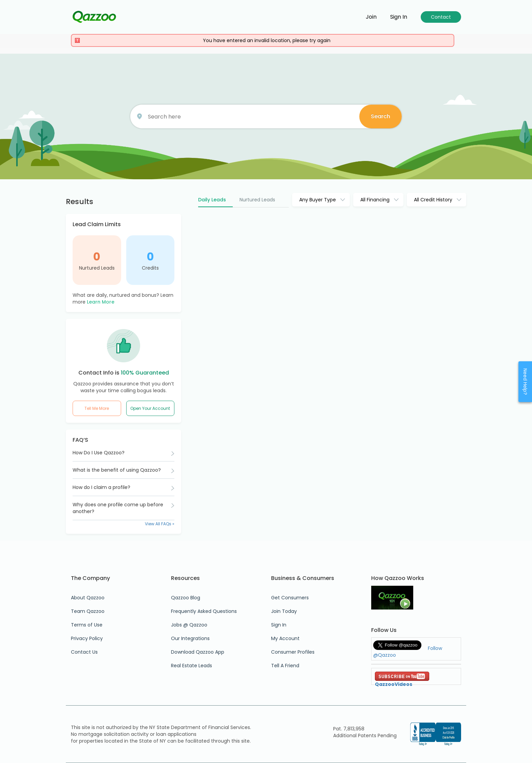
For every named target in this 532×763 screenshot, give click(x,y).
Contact (441, 17)
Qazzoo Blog (186, 598)
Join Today (284, 611)
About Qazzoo (88, 598)
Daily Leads (212, 200)
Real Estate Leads (192, 666)
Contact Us (84, 652)
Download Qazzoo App (198, 652)
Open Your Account (150, 408)
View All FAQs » (160, 524)
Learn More (101, 302)
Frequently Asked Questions (204, 611)
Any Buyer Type (318, 200)
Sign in (399, 17)
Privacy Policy (87, 638)
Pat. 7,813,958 (349, 729)
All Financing (375, 200)
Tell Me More (97, 408)
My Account (285, 638)
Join (371, 17)
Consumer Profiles (293, 652)
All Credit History (433, 200)
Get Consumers (290, 598)
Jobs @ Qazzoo (189, 625)
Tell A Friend (285, 666)
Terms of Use (87, 625)
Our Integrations (190, 638)
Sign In (279, 625)
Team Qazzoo (88, 611)
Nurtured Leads (97, 268)
